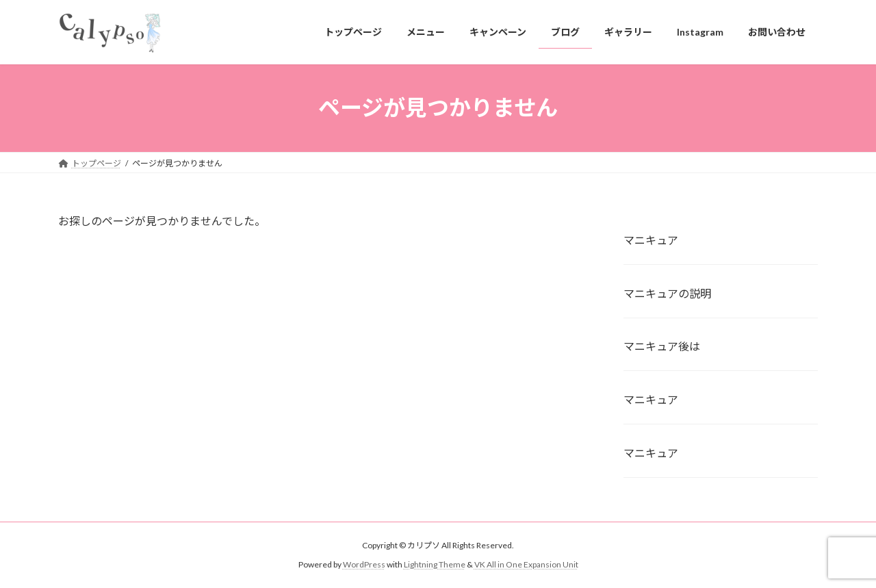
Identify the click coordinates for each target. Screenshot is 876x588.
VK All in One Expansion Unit (526, 564)
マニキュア (651, 239)
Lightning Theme (435, 564)
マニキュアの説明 (667, 293)
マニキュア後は (662, 346)
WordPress (364, 564)
